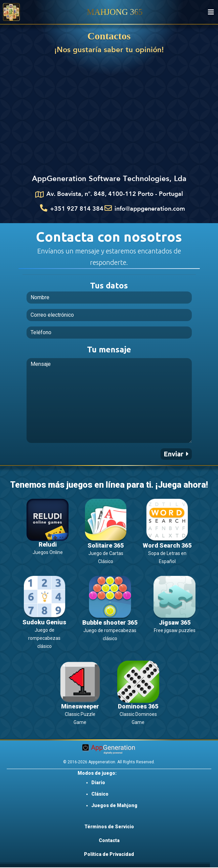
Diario (98, 783)
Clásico (100, 794)
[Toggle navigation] (211, 12)
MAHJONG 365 (115, 12)
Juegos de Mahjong (114, 805)
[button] (176, 454)
